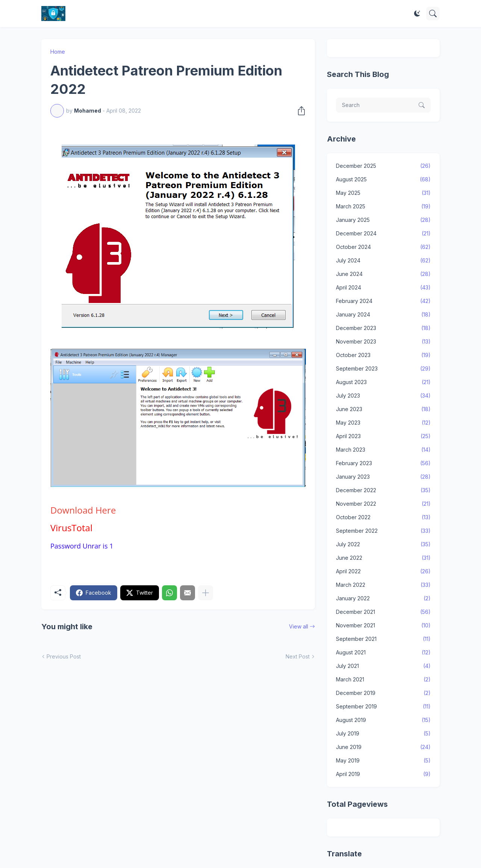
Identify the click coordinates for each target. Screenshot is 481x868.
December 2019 (383, 693)
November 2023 (383, 342)
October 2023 (383, 355)
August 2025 (383, 179)
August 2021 (383, 653)
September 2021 (383, 639)
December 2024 (383, 234)
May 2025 (383, 193)
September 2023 (383, 369)
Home (58, 52)
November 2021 (383, 625)
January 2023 (383, 477)
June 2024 (383, 274)
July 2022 (383, 544)
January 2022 (383, 598)
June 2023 (383, 409)
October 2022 (383, 517)
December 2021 (383, 612)
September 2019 (383, 707)
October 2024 (383, 247)
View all (299, 626)
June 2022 (383, 558)
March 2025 (383, 206)
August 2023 (383, 382)
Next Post (298, 656)
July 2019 (383, 734)
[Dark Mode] (417, 14)
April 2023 (383, 436)
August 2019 (383, 720)
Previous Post (64, 656)
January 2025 (383, 220)
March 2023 (383, 450)
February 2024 (383, 301)
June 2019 (383, 747)
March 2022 (383, 585)
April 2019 (383, 774)
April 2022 (383, 571)
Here (83, 510)
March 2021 (383, 680)
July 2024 (383, 261)
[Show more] (206, 593)
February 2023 (383, 463)
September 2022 (383, 531)
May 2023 (383, 423)
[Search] (433, 14)
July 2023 (383, 396)
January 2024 (383, 315)
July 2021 (383, 666)
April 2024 (383, 288)
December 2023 (383, 328)
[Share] (299, 111)
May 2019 (383, 761)
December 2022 (383, 490)
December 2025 (383, 166)
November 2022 (383, 504)
